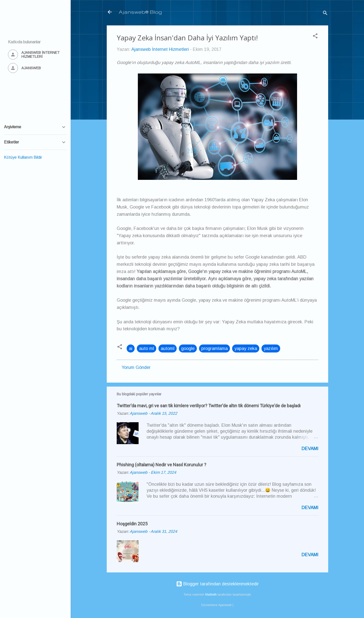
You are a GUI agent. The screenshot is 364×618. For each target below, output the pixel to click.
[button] (315, 37)
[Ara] (325, 14)
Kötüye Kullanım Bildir (23, 157)
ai (131, 348)
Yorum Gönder (136, 367)
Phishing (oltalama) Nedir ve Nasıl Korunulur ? (161, 465)
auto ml (147, 348)
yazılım (271, 348)
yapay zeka (246, 348)
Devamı (310, 449)
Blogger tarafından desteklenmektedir (217, 584)
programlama (214, 348)
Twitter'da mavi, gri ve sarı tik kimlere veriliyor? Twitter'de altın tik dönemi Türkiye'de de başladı (209, 406)
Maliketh (211, 595)
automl (168, 348)
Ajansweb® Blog (140, 12)
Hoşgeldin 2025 (132, 524)
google (188, 348)
